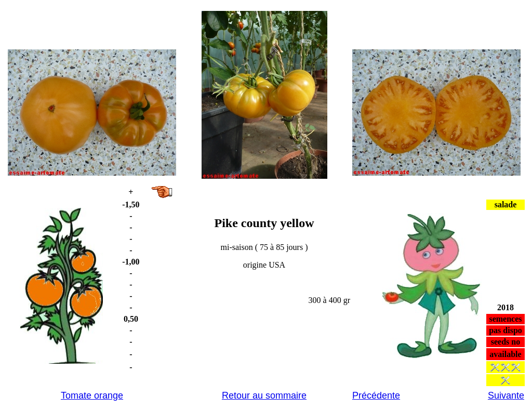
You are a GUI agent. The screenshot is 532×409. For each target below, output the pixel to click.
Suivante (506, 395)
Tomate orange (92, 395)
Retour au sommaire (264, 395)
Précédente (376, 395)
